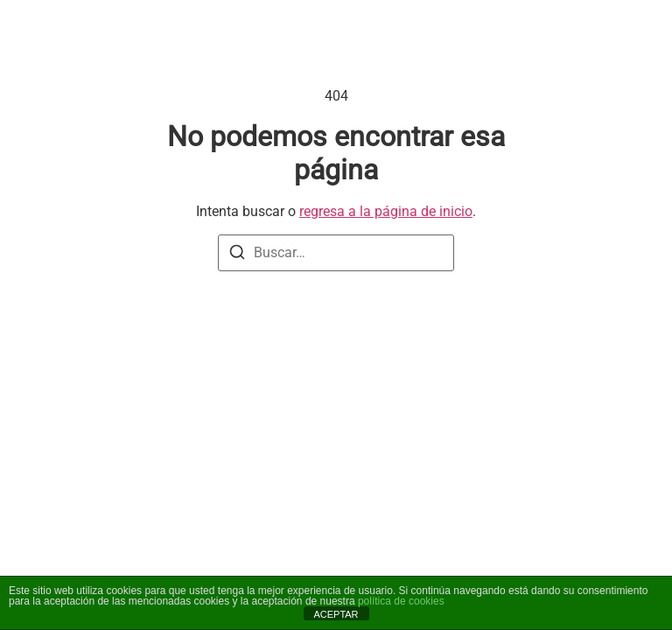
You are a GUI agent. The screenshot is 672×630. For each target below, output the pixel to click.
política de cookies (401, 601)
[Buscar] (237, 255)
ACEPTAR (336, 614)
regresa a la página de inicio (386, 211)
